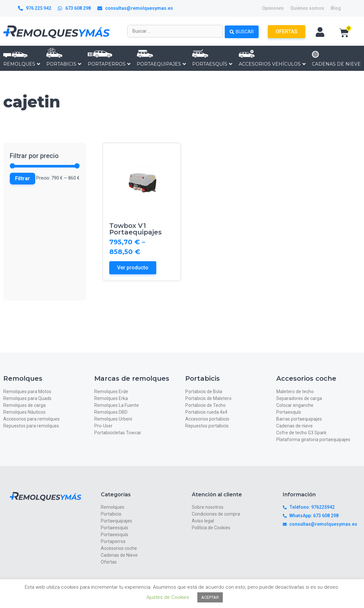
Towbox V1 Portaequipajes (136, 229)
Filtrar (23, 178)
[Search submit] (242, 31)
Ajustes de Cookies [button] (168, 597)
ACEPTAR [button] (210, 597)
